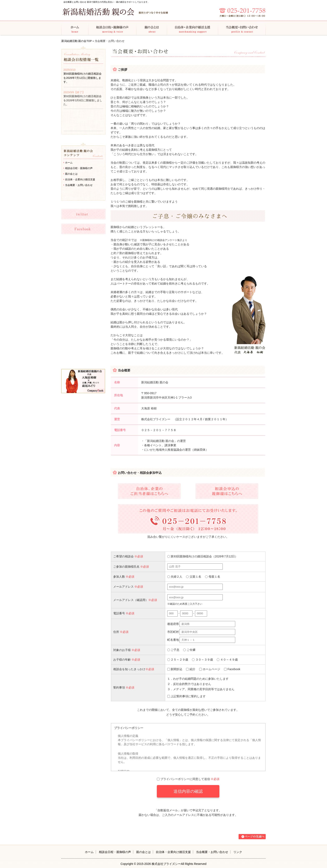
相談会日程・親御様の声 (112, 28)
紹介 (191, 669)
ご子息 (173, 650)
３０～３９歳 (202, 660)
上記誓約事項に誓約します (187, 696)
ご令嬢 (189, 650)
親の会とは (152, 28)
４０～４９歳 (227, 660)
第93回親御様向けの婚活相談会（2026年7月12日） (203, 556)
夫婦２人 (175, 577)
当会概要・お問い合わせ (242, 28)
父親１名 (194, 577)
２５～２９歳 (178, 660)
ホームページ (210, 669)
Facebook (232, 669)
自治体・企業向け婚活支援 (193, 28)
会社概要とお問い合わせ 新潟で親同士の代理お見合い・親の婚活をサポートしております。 (106, 2)
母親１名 (213, 577)
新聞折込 (175, 669)
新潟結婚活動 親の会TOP (77, 41)
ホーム (75, 28)
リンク (238, 852)
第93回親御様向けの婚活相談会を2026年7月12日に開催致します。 (82, 78)
